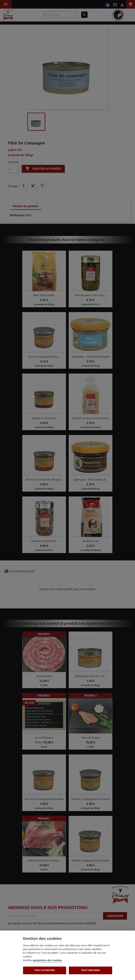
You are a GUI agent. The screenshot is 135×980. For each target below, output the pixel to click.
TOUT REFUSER (91, 970)
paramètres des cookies (47, 960)
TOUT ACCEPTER (44, 970)
